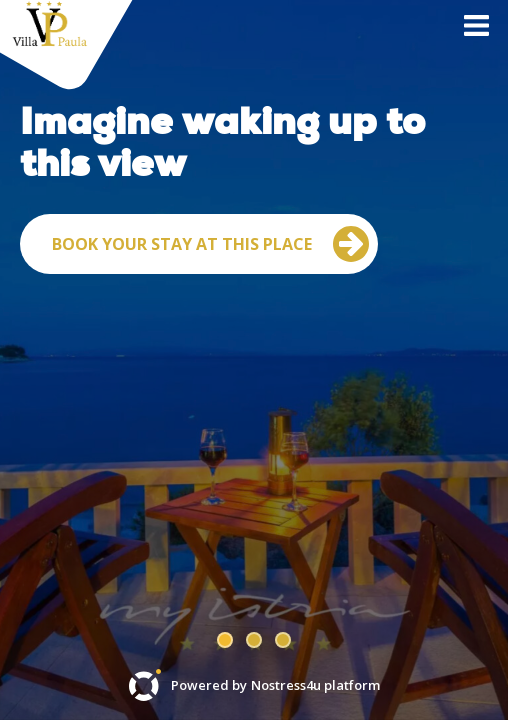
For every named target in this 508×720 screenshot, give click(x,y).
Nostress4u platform (315, 685)
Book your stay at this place (211, 364)
